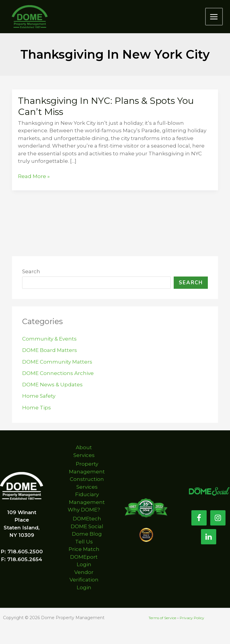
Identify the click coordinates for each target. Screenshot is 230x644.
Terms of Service (162, 618)
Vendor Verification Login (84, 580)
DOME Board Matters (50, 350)
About (84, 447)
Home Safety (39, 396)
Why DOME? (84, 510)
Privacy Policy (192, 618)
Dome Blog (87, 534)
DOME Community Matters (57, 362)
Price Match (84, 549)
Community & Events (49, 339)
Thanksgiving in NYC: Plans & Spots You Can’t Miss (106, 106)
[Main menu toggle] (214, 17)
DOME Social (87, 526)
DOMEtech (87, 519)
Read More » (34, 177)
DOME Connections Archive (58, 373)
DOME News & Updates (52, 385)
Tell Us (84, 542)
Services (84, 455)
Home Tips (37, 408)
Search (31, 271)
